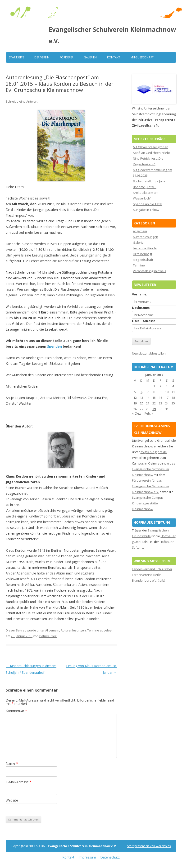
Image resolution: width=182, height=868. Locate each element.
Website (12, 800)
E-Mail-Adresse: (144, 321)
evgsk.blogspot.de (154, 452)
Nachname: (141, 308)
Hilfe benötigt (143, 254)
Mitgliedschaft (142, 57)
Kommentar (16, 711)
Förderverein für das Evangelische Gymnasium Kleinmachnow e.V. (150, 486)
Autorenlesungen (73, 630)
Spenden (55, 346)
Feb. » (149, 413)
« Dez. (137, 413)
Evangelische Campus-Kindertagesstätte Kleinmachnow (148, 503)
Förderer (67, 57)
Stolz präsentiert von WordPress (149, 846)
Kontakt (114, 57)
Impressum (87, 857)
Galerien (90, 57)
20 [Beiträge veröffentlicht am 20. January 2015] (141, 403)
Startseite (16, 57)
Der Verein (42, 57)
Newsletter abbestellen (149, 353)
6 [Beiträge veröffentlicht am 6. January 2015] (141, 392)
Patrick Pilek (48, 636)
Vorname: (140, 294)
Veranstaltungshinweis (150, 271)
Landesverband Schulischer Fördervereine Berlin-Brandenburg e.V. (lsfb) (152, 575)
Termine (93, 630)
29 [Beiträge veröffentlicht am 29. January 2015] (154, 409)
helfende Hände (145, 248)
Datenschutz (110, 857)
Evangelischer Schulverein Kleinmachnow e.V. (112, 35)
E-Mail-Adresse (19, 782)
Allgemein (52, 630)
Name (12, 763)
